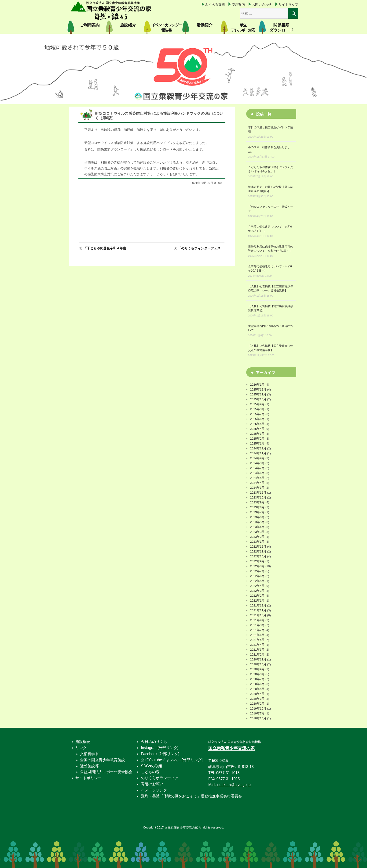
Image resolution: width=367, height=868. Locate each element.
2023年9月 (257, 502)
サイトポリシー (88, 778)
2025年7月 (257, 414)
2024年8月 (257, 463)
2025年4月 (257, 429)
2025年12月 (258, 389)
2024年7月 (257, 468)
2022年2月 (257, 596)
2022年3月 (257, 591)
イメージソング (154, 790)
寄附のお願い (152, 784)
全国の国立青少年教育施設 (103, 760)
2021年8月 (257, 625)
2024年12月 (258, 448)
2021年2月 (257, 655)
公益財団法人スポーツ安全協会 (106, 772)
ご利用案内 (90, 25)
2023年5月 (257, 522)
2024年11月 (258, 453)
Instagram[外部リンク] (160, 748)
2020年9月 (257, 669)
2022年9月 (257, 561)
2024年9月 (257, 458)
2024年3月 (257, 488)
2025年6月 (257, 419)
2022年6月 (257, 576)
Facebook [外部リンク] (160, 754)
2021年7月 (257, 630)
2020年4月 (257, 694)
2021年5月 (257, 640)
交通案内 (238, 4)
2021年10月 (258, 615)
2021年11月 (258, 610)
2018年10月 (258, 718)
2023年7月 (257, 512)
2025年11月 (258, 394)
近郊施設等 (89, 766)
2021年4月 (257, 645)
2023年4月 (257, 527)
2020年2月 (257, 704)
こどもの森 (150, 772)
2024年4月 (257, 483)
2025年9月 (257, 404)
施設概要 (83, 742)
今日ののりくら (154, 742)
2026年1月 (257, 385)
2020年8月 (257, 674)
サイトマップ (288, 4)
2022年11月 (258, 551)
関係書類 (281, 28)
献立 (243, 28)
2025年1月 (257, 443)
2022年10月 (258, 556)
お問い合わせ (262, 4)
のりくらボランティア (160, 778)
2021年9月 (257, 620)
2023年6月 (257, 517)
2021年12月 (258, 605)
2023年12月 (258, 493)
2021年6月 (257, 635)
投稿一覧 (264, 114)
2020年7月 (257, 679)
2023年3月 (257, 532)
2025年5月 (257, 424)
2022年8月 (257, 566)
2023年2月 (257, 537)
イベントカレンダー (166, 28)
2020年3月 (257, 699)
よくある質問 (215, 4)
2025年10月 (258, 399)
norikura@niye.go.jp (234, 785)
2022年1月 (257, 601)
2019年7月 (257, 713)
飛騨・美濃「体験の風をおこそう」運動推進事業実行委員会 (191, 796)
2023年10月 (258, 497)
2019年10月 (258, 708)
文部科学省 (89, 754)
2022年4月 (257, 586)
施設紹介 (128, 25)
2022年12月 (258, 547)
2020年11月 (258, 659)
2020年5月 (257, 689)
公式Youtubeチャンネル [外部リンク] (172, 760)
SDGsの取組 (152, 766)
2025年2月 (257, 439)
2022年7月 (257, 571)
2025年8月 (257, 409)
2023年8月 (257, 507)
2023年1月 (257, 542)
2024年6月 (257, 473)
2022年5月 (257, 581)
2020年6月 (257, 684)
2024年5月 (257, 478)
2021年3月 (257, 650)
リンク (81, 748)
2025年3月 (257, 434)
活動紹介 (205, 25)
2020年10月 (258, 664)
